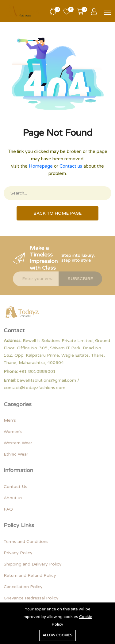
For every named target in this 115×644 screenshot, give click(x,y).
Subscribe (80, 279)
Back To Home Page (57, 213)
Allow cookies (57, 635)
